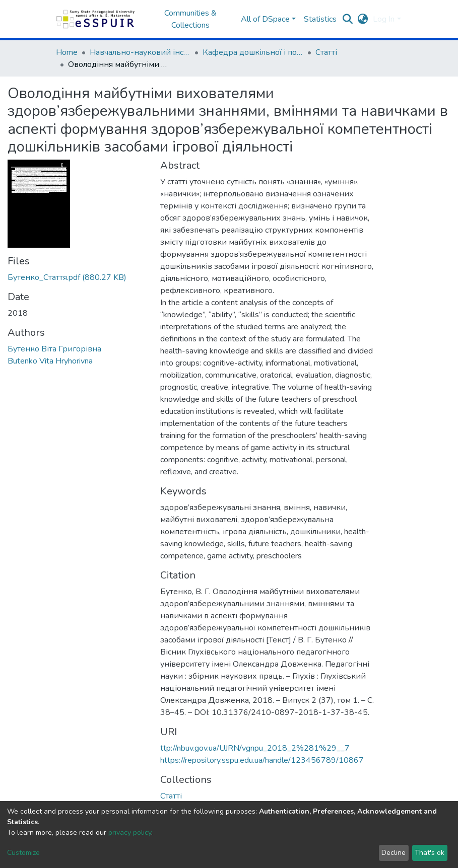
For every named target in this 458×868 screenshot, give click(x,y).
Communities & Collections (190, 19)
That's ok (430, 853)
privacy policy (130, 833)
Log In (384, 19)
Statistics (320, 19)
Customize (23, 853)
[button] (363, 19)
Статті (326, 52)
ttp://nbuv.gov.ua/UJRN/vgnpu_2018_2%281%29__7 (255, 748)
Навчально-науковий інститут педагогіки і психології (140, 52)
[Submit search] (347, 19)
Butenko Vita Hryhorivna (50, 361)
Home (67, 52)
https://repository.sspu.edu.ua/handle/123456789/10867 (262, 760)
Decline (394, 853)
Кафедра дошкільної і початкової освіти (253, 52)
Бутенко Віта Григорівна (54, 349)
